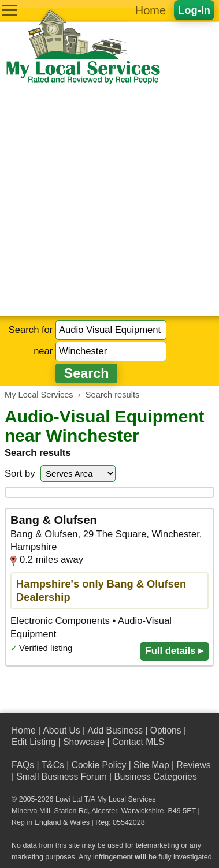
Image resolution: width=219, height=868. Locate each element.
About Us (61, 730)
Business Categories (155, 777)
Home (151, 10)
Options (166, 730)
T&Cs (53, 765)
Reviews (193, 765)
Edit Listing (34, 742)
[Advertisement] (110, 201)
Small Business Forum (61, 777)
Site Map (151, 765)
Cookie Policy (99, 765)
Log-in (194, 10)
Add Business (115, 730)
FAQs (23, 765)
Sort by (20, 474)
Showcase (84, 742)
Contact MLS (138, 742)
